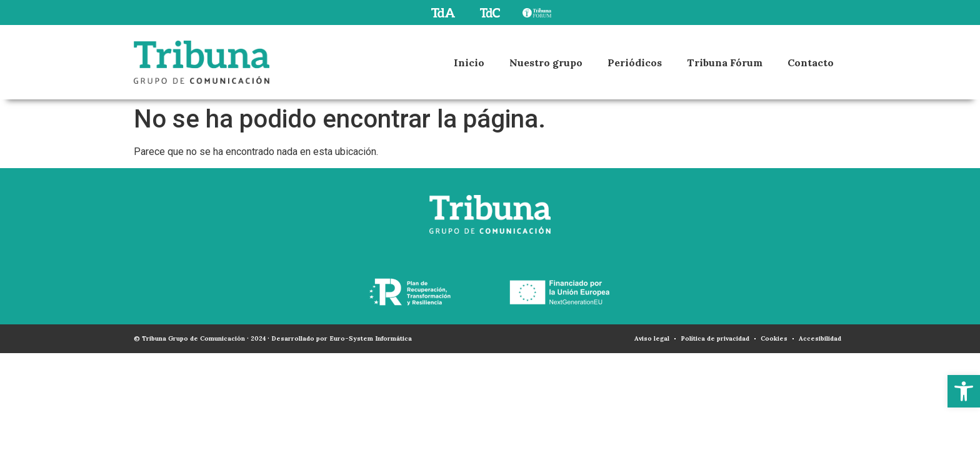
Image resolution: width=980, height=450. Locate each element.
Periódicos (635, 62)
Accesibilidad (820, 338)
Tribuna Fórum (725, 62)
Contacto (811, 62)
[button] (964, 391)
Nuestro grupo (546, 62)
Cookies (774, 338)
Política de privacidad (715, 338)
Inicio (469, 62)
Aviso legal (652, 338)
